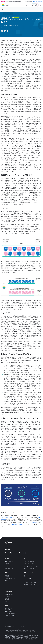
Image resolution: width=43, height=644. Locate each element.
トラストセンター (29, 578)
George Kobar (14, 26)
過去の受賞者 (8, 609)
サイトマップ (21, 627)
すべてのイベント (9, 615)
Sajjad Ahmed (6, 26)
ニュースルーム (9, 568)
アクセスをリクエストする (31, 566)
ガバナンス (8, 597)
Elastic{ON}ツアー (9, 611)
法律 (26, 576)
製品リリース (15, 17)
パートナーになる (29, 568)
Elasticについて (9, 562)
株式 (6, 601)
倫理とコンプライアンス (31, 585)
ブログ (6, 566)
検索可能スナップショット (19, 524)
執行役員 (7, 564)
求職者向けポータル (10, 578)
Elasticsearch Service (7, 517)
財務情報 (7, 599)
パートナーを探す (29, 562)
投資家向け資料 (9, 595)
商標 (6, 627)
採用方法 (7, 580)
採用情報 (7, 576)
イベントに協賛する (10, 613)
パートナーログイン (30, 564)
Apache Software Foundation (28, 639)
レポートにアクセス (38, 1)
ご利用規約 (9, 627)
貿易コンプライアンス (30, 582)
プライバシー (28, 580)
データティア (35, 522)
